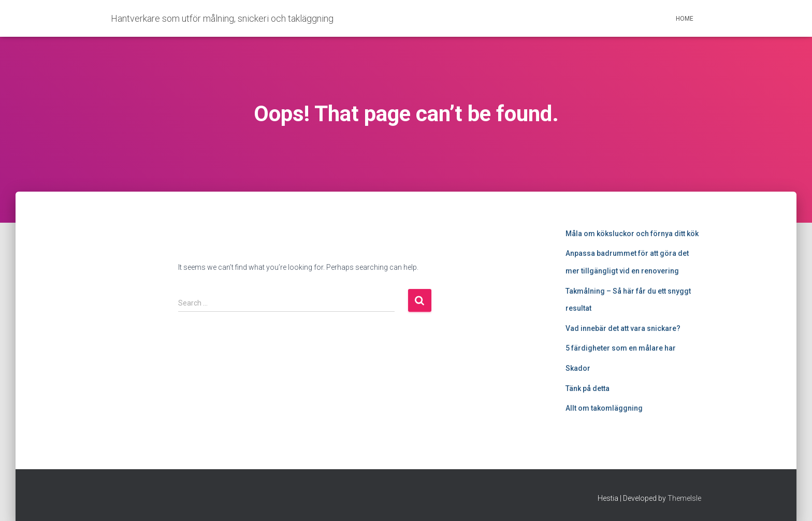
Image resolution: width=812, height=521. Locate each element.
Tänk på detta (588, 388)
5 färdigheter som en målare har (621, 348)
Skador (578, 368)
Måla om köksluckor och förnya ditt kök (632, 234)
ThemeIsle (684, 498)
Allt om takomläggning (604, 408)
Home (685, 19)
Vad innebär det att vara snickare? (623, 328)
